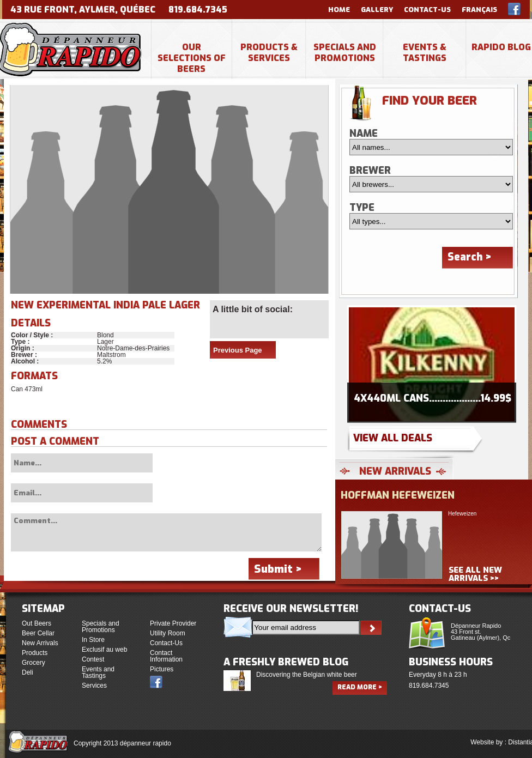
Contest (93, 659)
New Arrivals (40, 643)
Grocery (34, 663)
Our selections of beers (192, 58)
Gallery (377, 10)
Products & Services (269, 53)
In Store (93, 640)
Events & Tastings (425, 53)
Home (339, 10)
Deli (28, 672)
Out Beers (37, 623)
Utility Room (168, 633)
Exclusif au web (104, 650)
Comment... (166, 532)
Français (479, 10)
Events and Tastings (98, 672)
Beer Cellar (38, 633)
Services (94, 686)
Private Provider (173, 623)
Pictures (162, 669)
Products (35, 653)
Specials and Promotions (345, 53)
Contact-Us (427, 10)
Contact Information (166, 656)
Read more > (360, 687)
